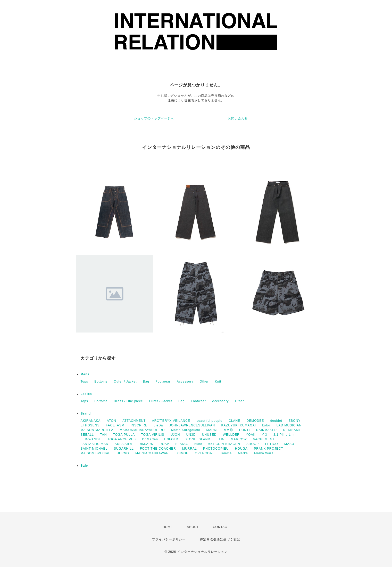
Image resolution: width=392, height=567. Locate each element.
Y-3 (265, 435)
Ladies (86, 394)
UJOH (175, 435)
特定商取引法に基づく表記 (220, 539)
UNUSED (209, 435)
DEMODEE (255, 421)
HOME (168, 527)
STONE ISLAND (197, 439)
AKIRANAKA (91, 421)
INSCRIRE (139, 425)
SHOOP (253, 444)
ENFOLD (171, 439)
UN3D (191, 435)
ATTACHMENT (134, 421)
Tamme (226, 453)
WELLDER (231, 435)
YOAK (251, 435)
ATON (112, 421)
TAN (103, 435)
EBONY (294, 421)
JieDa (159, 425)
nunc (198, 444)
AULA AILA (123, 444)
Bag (146, 382)
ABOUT (193, 527)
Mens (85, 374)
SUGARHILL (124, 449)
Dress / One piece (128, 401)
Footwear (163, 382)
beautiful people (209, 421)
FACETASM (115, 425)
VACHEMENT (264, 439)
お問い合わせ (238, 118)
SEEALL (87, 435)
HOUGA (241, 449)
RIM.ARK (146, 444)
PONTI (245, 430)
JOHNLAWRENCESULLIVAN (192, 425)
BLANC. (182, 444)
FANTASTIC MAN (95, 444)
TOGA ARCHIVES (122, 439)
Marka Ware (264, 453)
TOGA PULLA (124, 435)
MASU (289, 444)
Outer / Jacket (125, 382)
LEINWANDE (91, 439)
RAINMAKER (266, 430)
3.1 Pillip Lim (284, 435)
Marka (243, 453)
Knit (218, 382)
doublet (276, 421)
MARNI (212, 430)
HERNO (123, 453)
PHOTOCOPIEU (216, 449)
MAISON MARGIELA (97, 430)
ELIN (220, 439)
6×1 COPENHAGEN (224, 444)
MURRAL (190, 449)
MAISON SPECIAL (95, 453)
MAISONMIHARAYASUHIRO (142, 430)
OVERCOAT (204, 453)
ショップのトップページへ (154, 118)
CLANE (234, 421)
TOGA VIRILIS (153, 435)
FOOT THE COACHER (158, 449)
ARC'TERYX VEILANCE (171, 421)
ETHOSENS (90, 425)
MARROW (239, 439)
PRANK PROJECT (269, 449)
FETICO (272, 444)
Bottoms (101, 382)
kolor (266, 425)
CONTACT (221, 527)
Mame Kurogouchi (186, 430)
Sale (84, 466)
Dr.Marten (150, 439)
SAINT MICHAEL (94, 449)
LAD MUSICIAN (289, 425)
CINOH (183, 453)
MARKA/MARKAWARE (153, 453)
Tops (84, 382)
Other (204, 382)
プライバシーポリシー (169, 539)
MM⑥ (228, 430)
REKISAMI (292, 430)
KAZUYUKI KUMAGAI (239, 425)
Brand (86, 414)
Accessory (185, 382)
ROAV (164, 444)
